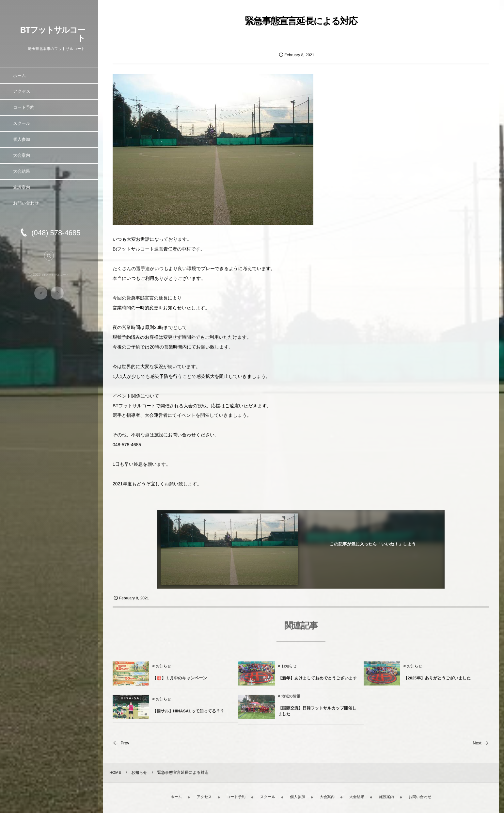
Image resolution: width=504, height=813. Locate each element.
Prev (121, 743)
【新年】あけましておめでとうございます (318, 682)
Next (481, 743)
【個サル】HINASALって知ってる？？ (188, 715)
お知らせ (163, 670)
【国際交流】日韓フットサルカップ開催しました (317, 715)
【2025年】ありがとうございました (437, 682)
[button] (49, 259)
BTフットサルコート (53, 34)
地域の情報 (291, 700)
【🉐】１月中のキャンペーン (180, 682)
